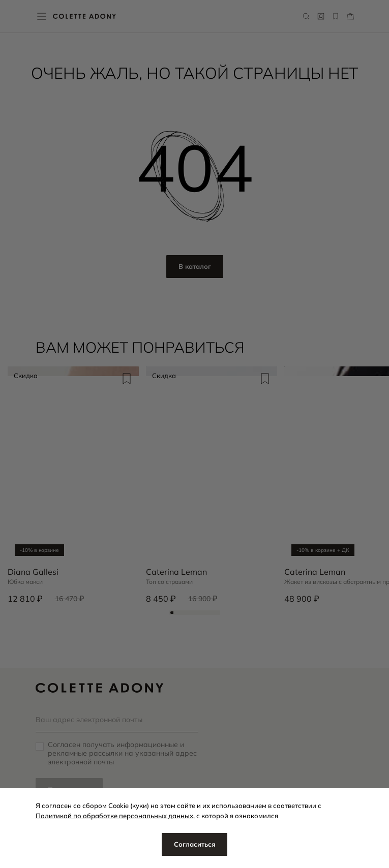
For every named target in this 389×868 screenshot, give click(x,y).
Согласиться (194, 844)
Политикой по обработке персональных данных (114, 816)
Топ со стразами (169, 582)
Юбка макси (25, 582)
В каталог (195, 266)
